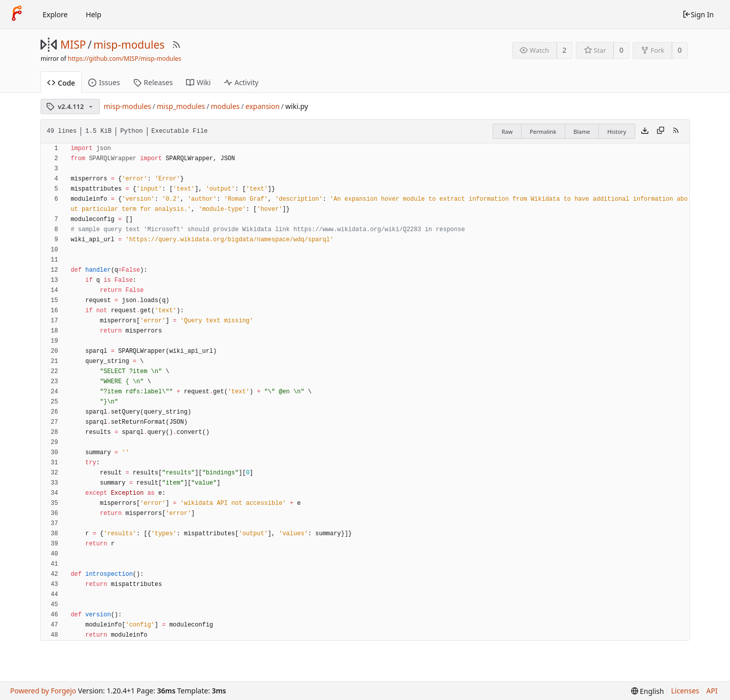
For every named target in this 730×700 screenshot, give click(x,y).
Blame (582, 132)
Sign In (698, 14)
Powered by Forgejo (43, 691)
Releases (153, 82)
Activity (241, 82)
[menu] (648, 691)
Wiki (198, 82)
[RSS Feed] (176, 45)
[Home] (17, 14)
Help (94, 14)
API (712, 691)
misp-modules (129, 45)
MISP (73, 45)
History (617, 132)
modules (225, 106)
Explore (55, 14)
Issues (104, 82)
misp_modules (181, 106)
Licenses (685, 691)
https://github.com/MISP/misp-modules (125, 59)
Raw (507, 132)
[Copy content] (661, 131)
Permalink (543, 132)
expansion (263, 106)
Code (61, 83)
